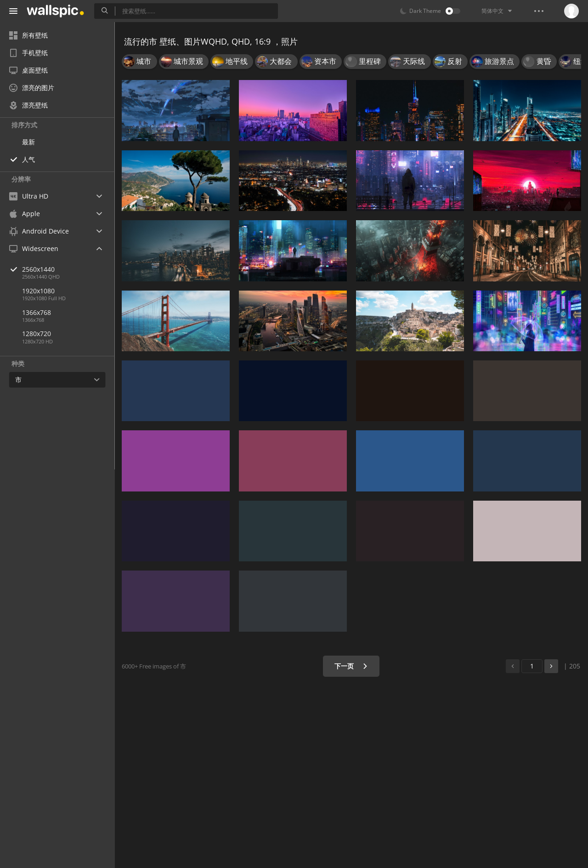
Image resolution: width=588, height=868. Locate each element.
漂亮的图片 (32, 88)
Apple (25, 214)
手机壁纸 (28, 53)
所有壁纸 (28, 35)
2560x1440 (68, 269)
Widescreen (34, 248)
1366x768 (37, 312)
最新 (28, 142)
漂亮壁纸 (28, 105)
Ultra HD (29, 196)
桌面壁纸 (28, 70)
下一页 (351, 666)
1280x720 (37, 334)
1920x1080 (38, 291)
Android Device (39, 231)
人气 (28, 159)
